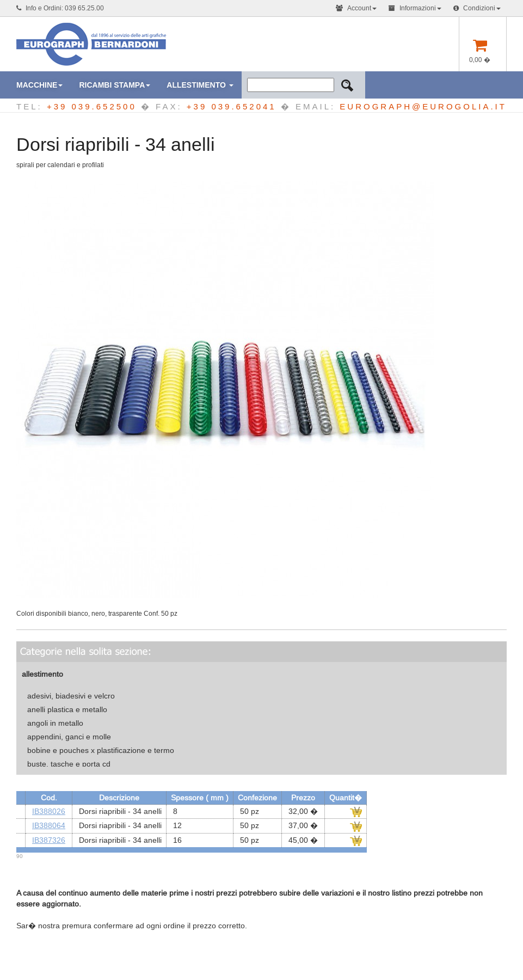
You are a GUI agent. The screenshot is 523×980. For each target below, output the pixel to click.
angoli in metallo (55, 723)
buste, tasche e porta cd (69, 764)
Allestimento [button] (200, 85)
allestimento (42, 674)
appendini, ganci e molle (69, 737)
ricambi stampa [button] (115, 85)
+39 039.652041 (232, 106)
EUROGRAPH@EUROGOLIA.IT (423, 106)
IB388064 (49, 825)
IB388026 (49, 811)
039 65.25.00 (84, 8)
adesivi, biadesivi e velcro (71, 696)
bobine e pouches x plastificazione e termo (101, 750)
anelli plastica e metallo (67, 709)
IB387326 (49, 840)
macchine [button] (39, 85)
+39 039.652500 (92, 106)
